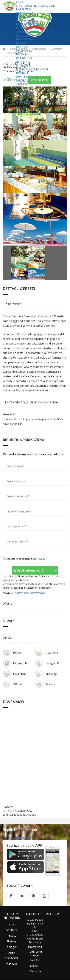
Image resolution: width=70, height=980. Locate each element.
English (34, 966)
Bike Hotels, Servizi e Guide (35, 6)
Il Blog (21, 107)
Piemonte (24, 51)
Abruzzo (23, 9)
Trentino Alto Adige (32, 69)
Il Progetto (25, 111)
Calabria (24, 17)
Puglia (22, 54)
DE (18, 122)
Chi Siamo (23, 96)
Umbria (22, 73)
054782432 (21, 593)
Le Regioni (12, 947)
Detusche (35, 971)
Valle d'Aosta (27, 77)
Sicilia (22, 62)
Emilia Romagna (29, 24)
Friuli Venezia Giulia (32, 28)
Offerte (22, 84)
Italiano (34, 960)
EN (18, 118)
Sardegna (24, 58)
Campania (24, 21)
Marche (23, 43)
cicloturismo (20, 837)
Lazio (21, 32)
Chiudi (20, 2)
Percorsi (23, 92)
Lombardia (25, 39)
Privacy (41, 559)
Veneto (22, 81)
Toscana (24, 66)
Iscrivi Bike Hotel (29, 114)
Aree (19, 88)
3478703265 (38, 593)
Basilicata (25, 13)
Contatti (23, 103)
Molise (22, 47)
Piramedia (34, 947)
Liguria (22, 36)
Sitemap (12, 941)
